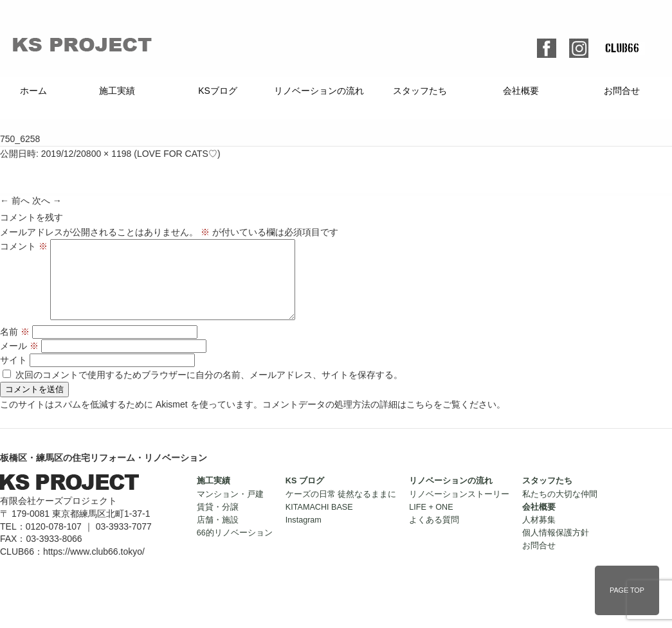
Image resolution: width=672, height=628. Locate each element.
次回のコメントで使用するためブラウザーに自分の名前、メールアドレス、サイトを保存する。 (209, 390)
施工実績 (117, 91)
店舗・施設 (218, 535)
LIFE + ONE (431, 523)
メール (19, 361)
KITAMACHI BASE (319, 523)
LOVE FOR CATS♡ (177, 154)
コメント (24, 246)
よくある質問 (434, 535)
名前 (15, 347)
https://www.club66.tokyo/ (94, 567)
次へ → (47, 201)
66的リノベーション (235, 548)
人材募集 (539, 535)
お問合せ (622, 91)
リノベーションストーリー (459, 510)
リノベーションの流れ (319, 91)
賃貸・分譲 (218, 523)
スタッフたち (420, 91)
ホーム (33, 91)
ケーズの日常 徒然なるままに (341, 510)
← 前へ (15, 201)
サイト (14, 375)
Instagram (304, 535)
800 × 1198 (109, 154)
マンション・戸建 (230, 510)
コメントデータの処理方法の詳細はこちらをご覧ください (379, 420)
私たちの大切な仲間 (560, 510)
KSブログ (218, 91)
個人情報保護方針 (556, 548)
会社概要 (521, 91)
